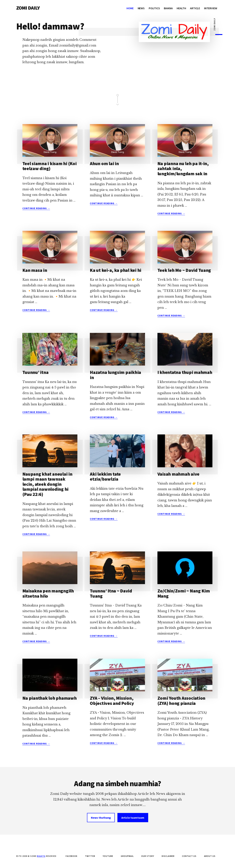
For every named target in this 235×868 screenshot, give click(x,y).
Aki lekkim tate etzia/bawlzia (105, 477)
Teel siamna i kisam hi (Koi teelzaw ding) (50, 166)
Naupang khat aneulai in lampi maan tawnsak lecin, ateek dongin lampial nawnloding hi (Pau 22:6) (47, 484)
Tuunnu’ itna (35, 372)
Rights (41, 856)
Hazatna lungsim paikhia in (115, 375)
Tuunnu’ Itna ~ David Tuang (111, 593)
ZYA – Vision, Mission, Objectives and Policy (112, 701)
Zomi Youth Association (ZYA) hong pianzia (181, 701)
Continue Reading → (36, 208)
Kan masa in (35, 270)
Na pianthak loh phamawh (50, 698)
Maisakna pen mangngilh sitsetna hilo (48, 593)
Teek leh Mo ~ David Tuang (184, 270)
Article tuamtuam (133, 818)
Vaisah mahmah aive (178, 474)
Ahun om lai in (104, 163)
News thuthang (101, 818)
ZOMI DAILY (28, 8)
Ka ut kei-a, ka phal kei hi (116, 270)
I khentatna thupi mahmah (185, 372)
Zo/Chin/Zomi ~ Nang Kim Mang (184, 593)
